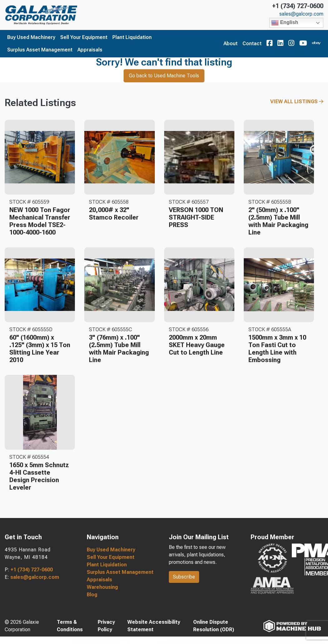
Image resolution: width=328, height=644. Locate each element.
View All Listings (297, 102)
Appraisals (90, 50)
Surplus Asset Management (40, 50)
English (285, 23)
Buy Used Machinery (31, 37)
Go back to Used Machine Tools (164, 76)
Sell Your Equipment (84, 37)
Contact (252, 44)
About (230, 44)
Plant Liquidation (132, 37)
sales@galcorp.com (301, 14)
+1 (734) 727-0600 (298, 6)
